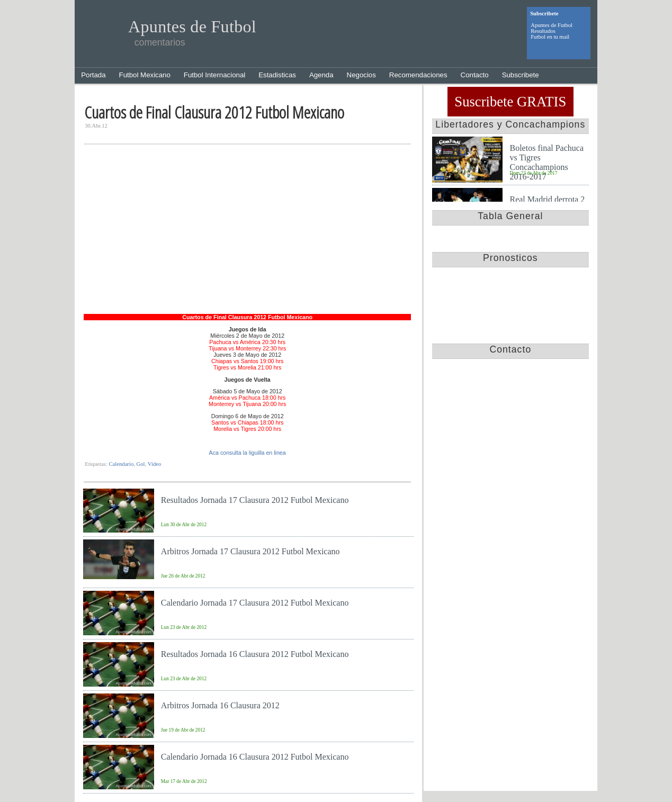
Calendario (121, 464)
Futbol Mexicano (145, 75)
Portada (93, 75)
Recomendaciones (418, 75)
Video (154, 464)
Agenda (321, 75)
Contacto (475, 75)
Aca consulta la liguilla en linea (248, 453)
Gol (141, 464)
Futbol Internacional (214, 75)
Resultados (543, 31)
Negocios (361, 75)
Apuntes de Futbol (552, 25)
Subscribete (521, 75)
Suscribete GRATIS (510, 102)
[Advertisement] (247, 235)
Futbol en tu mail (550, 37)
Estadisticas (277, 75)
